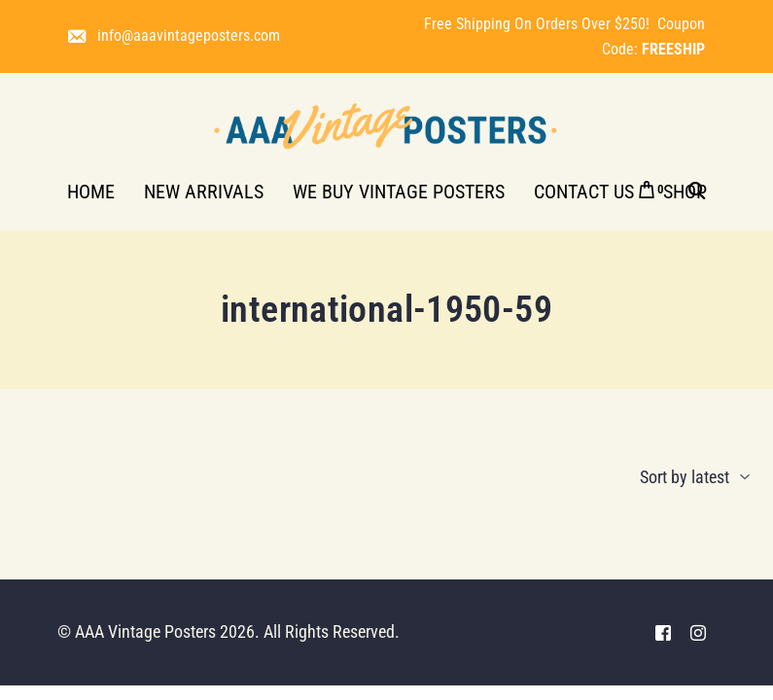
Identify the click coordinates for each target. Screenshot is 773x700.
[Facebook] (663, 632)
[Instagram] (698, 632)
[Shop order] (657, 477)
